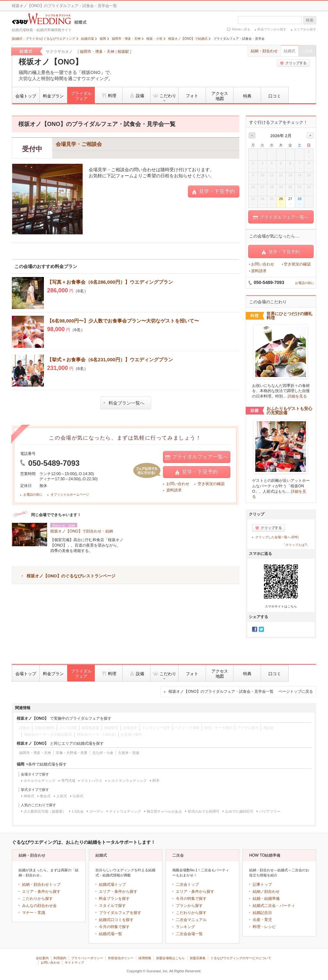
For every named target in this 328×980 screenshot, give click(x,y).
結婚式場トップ (112, 884)
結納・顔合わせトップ (41, 884)
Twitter (261, 629)
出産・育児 (262, 920)
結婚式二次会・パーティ (274, 906)
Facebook (255, 629)
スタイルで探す (112, 906)
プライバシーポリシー (87, 958)
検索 (310, 20)
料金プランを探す (114, 899)
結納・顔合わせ (264, 51)
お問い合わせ (178, 484)
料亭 (156, 781)
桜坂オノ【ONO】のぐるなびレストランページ (71, 576)
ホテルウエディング (40, 781)
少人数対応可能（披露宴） (45, 811)
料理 (109, 96)
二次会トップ (187, 884)
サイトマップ (74, 963)
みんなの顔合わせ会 (39, 906)
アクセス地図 (220, 96)
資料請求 (174, 490)
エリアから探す (305, 29)
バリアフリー (270, 811)
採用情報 (145, 958)
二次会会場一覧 (189, 934)
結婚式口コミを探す (116, 920)
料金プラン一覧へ (124, 403)
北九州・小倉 (103, 753)
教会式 (45, 796)
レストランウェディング (127, 781)
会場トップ (26, 96)
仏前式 (78, 796)
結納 (257, 892)
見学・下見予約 (214, 191)
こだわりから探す (37, 899)
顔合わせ (272, 892)
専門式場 (68, 781)
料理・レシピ (264, 927)
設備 (136, 96)
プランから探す (189, 906)
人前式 (62, 796)
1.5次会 (78, 811)
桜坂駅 (123, 52)
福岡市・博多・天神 (97, 52)
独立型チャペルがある (164, 811)
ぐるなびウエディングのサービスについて (241, 958)
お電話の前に (33, 494)
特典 (247, 96)
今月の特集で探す (114, 927)
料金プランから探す (272, 29)
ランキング (185, 927)
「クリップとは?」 (296, 545)
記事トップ (262, 884)
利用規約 (60, 958)
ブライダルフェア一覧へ (197, 457)
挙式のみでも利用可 (204, 811)
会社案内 (42, 958)
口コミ (275, 96)
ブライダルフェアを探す (120, 913)
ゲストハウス (92, 781)
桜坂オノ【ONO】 (51, 62)
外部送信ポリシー (121, 958)
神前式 (29, 796)
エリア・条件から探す (41, 892)
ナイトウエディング (125, 811)
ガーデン (96, 811)
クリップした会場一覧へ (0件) (277, 537)
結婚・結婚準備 (266, 899)
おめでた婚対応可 (239, 811)
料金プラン (53, 96)
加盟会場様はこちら (170, 958)
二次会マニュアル (191, 920)
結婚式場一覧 (111, 934)
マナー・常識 (34, 913)
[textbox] (270, 20)
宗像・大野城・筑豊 (72, 753)
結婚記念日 (262, 913)
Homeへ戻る (241, 29)
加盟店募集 (198, 958)
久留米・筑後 (129, 753)
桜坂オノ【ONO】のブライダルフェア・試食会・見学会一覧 (241, 691)
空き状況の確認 (211, 484)
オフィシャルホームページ (70, 494)
